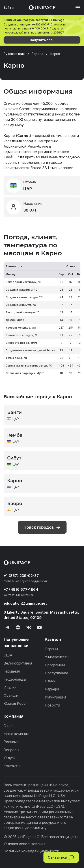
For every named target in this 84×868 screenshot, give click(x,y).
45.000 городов (55, 103)
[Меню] (75, 8)
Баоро (15, 503)
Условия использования (24, 844)
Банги (14, 412)
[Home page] (42, 8)
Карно (15, 481)
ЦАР (16, 419)
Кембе (15, 435)
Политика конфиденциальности (31, 851)
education (25, 603)
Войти (9, 7)
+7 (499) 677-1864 (21, 589)
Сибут (14, 458)
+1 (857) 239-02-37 (21, 576)
